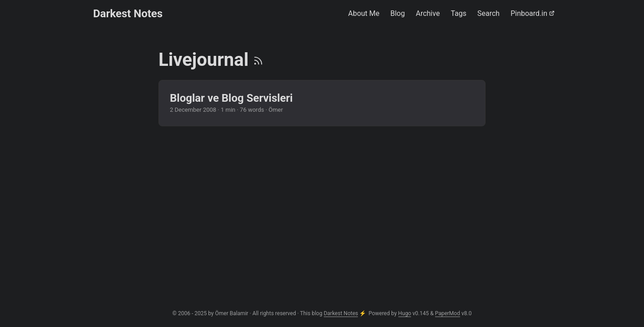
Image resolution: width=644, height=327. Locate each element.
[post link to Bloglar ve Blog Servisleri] (322, 103)
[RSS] (258, 60)
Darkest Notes (128, 14)
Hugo (405, 313)
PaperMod (448, 313)
